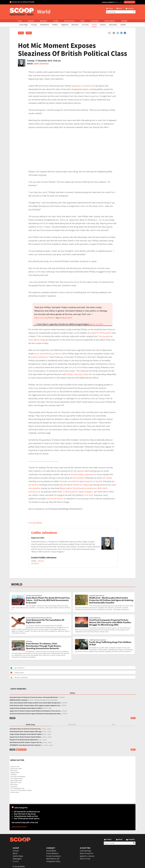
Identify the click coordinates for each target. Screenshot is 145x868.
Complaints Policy (53, 861)
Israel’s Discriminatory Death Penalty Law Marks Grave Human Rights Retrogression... (36, 703)
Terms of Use (85, 859)
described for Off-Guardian (99, 333)
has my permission (55, 499)
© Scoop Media (19, 866)
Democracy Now (16, 768)
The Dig (56, 21)
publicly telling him (40, 357)
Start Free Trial (129, 2)
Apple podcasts (86, 481)
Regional (65, 25)
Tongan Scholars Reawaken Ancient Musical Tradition (26, 708)
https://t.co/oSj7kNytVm (45, 318)
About (15, 853)
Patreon (76, 485)
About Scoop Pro (87, 853)
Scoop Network (52, 853)
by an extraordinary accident (47, 354)
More (133, 718)
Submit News (18, 856)
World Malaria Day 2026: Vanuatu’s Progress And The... (26, 742)
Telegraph (44, 340)
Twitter (109, 478)
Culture (103, 25)
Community (95, 21)
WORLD (17, 584)
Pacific (83, 21)
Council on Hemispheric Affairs (21, 790)
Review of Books (110, 21)
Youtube (63, 481)
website (80, 471)
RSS (12, 718)
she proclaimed (76, 367)
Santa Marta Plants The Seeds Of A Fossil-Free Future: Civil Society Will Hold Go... (34, 697)
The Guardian (104, 336)
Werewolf (31, 21)
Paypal (86, 485)
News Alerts (21, 750)
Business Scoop (69, 21)
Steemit (35, 485)
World (94, 25)
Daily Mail (33, 340)
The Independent (16, 778)
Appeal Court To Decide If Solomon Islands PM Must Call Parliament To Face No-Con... (36, 711)
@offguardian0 (66, 318)
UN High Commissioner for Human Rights (46, 700)
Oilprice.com (15, 766)
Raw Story (14, 770)
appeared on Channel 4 (82, 86)
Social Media (51, 851)
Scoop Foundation (54, 856)
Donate (16, 861)
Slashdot (13, 774)
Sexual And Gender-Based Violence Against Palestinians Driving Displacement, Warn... (36, 714)
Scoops (34, 25)
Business (75, 25)
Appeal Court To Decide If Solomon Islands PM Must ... (26, 737)
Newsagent (17, 859)
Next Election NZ (53, 859)
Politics (55, 25)
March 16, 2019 (96, 324)
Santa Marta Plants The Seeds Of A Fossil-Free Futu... (26, 729)
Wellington (44, 21)
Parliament (45, 25)
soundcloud (73, 481)
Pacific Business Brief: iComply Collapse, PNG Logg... (26, 732)
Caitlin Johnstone (41, 64)
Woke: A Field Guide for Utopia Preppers (75, 492)
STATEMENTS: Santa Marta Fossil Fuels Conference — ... (27, 745)
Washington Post (16, 780)
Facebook (80, 478)
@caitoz (41, 561)
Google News (15, 772)
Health (123, 25)
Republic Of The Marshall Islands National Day (24, 740)
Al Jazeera (14, 786)
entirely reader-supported (82, 474)
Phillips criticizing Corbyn (78, 374)
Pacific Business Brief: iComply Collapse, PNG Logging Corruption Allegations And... (35, 706)
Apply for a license (87, 856)
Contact (16, 851)
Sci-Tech (85, 25)
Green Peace (15, 792)
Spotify (99, 481)
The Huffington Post (17, 788)
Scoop (20, 21)
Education (113, 25)
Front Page (23, 25)
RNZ (50, 708)
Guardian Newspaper (18, 776)
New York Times (16, 782)
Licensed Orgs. (86, 851)
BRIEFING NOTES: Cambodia (19, 700)
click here (89, 495)
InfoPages (124, 21)
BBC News (14, 784)
